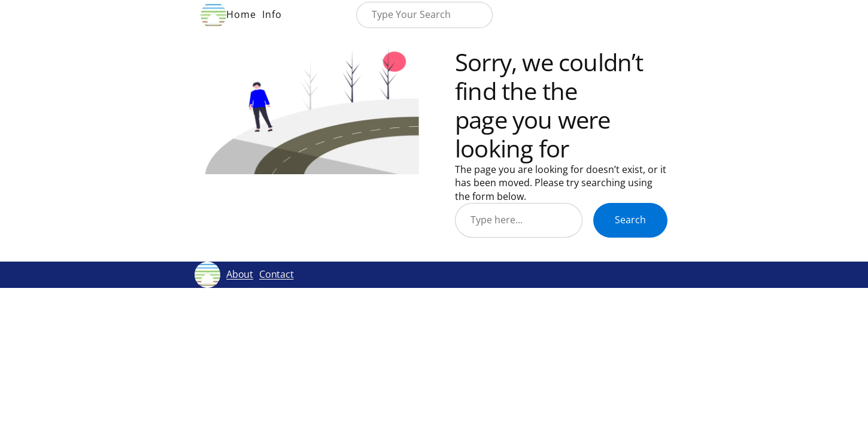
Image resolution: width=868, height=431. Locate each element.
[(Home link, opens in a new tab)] (213, 15)
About (240, 274)
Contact (276, 274)
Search (630, 220)
